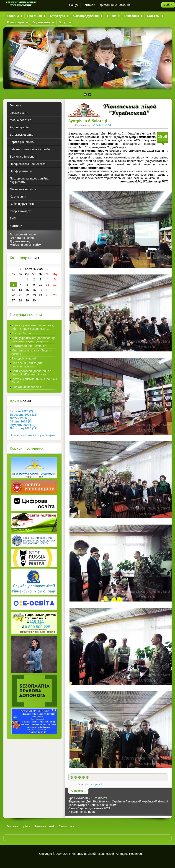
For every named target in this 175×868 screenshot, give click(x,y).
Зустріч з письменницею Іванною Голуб (34, 381)
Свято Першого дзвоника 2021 (89, 808)
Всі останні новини (23, 238)
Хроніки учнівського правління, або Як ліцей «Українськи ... (33, 327)
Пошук (73, 5)
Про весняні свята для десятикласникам (27, 365)
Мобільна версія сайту (25, 245)
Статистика (66, 826)
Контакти (89, 5)
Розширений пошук (23, 234)
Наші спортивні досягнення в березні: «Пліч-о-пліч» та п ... (32, 373)
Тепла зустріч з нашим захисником (92, 805)
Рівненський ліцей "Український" (93, 854)
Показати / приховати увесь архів (33, 435)
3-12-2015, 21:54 (101, 125)
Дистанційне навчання (115, 5)
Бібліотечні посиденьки (27, 387)
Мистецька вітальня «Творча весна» (31, 352)
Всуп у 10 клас (22, 333)
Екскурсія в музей (24, 358)
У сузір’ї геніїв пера (82, 812)
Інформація (97, 784)
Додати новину (20, 241)
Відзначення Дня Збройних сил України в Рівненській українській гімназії (118, 801)
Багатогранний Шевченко (29, 346)
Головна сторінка (19, 826)
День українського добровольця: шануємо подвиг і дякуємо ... (34, 340)
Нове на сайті (44, 826)
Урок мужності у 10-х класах (88, 798)
